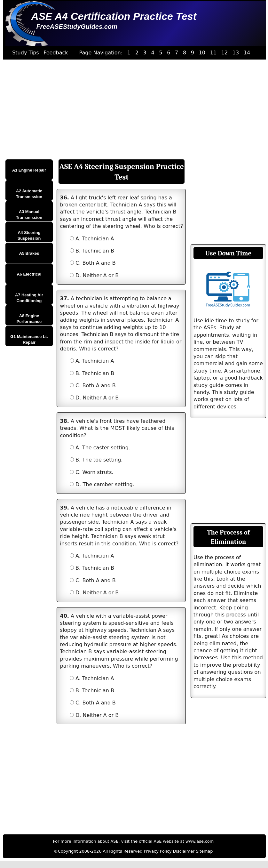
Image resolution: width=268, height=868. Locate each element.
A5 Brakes (29, 253)
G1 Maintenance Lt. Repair (29, 339)
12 (225, 53)
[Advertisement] (132, 109)
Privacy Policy (158, 851)
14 (247, 53)
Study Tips (26, 53)
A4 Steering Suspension (29, 235)
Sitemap (204, 851)
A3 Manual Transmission (29, 215)
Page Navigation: (101, 53)
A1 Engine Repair (29, 170)
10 (202, 53)
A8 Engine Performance (29, 319)
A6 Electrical (29, 274)
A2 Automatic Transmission (29, 194)
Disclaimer (184, 851)
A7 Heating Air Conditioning (29, 298)
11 (213, 53)
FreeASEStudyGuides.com (77, 27)
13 (236, 53)
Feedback (56, 53)
